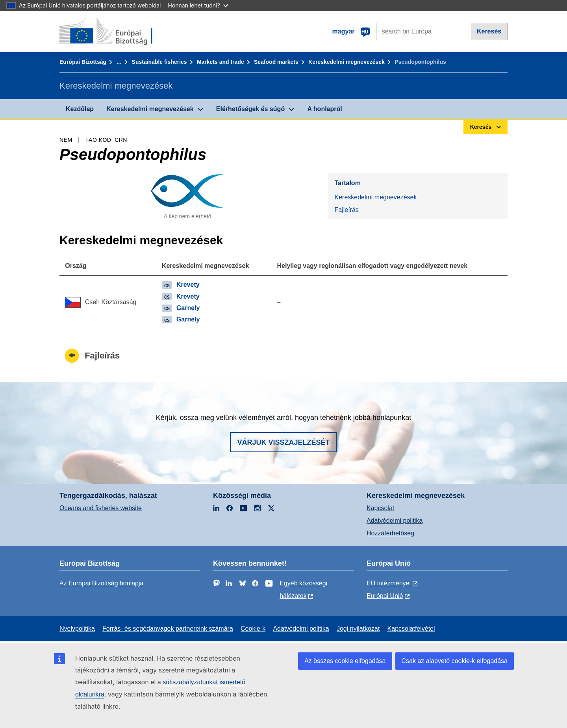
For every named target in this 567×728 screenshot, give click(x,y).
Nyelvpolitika (77, 629)
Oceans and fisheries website (101, 508)
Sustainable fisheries (159, 62)
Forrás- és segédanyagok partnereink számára (168, 629)
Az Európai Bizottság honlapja (101, 583)
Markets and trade (220, 62)
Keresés (489, 31)
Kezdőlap (80, 109)
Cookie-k (253, 629)
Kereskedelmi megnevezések (346, 62)
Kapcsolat (380, 508)
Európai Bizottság (83, 62)
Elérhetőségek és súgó (250, 109)
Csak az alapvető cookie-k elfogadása (455, 661)
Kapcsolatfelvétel (411, 629)
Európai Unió (385, 596)
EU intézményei (389, 583)
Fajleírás (346, 210)
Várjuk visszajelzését (283, 442)
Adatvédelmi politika (395, 521)
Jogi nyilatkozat (358, 629)
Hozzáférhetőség (390, 533)
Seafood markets (276, 62)
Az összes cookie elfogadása (345, 661)
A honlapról (324, 109)
